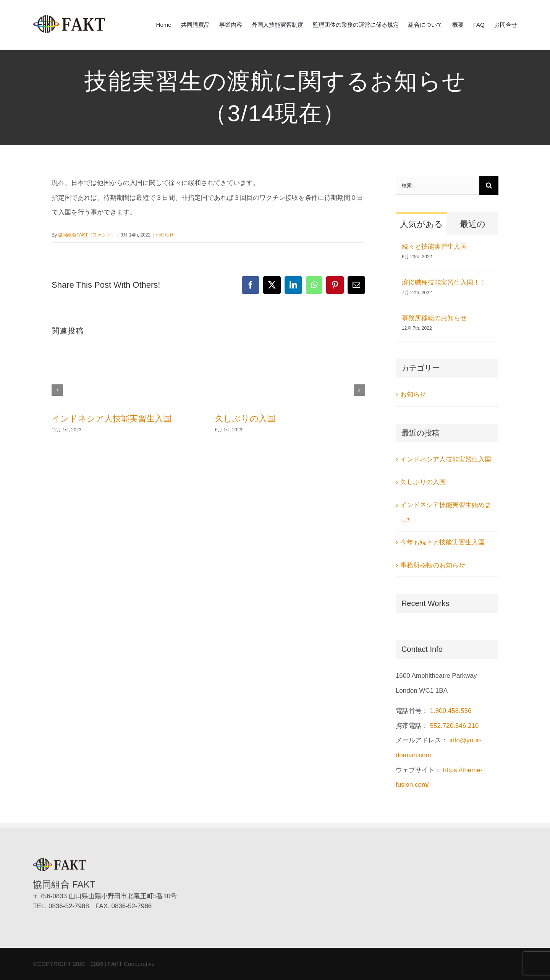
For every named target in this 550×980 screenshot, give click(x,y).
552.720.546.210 (455, 726)
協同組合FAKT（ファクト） (87, 235)
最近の (473, 224)
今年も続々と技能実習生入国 (442, 542)
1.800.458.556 (451, 711)
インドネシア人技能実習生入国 (112, 419)
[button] (57, 390)
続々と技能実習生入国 (434, 247)
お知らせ (165, 235)
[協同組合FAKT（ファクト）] (69, 18)
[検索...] (438, 185)
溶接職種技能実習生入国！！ (444, 283)
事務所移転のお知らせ (434, 318)
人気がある (421, 224)
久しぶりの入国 (245, 419)
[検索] (489, 185)
